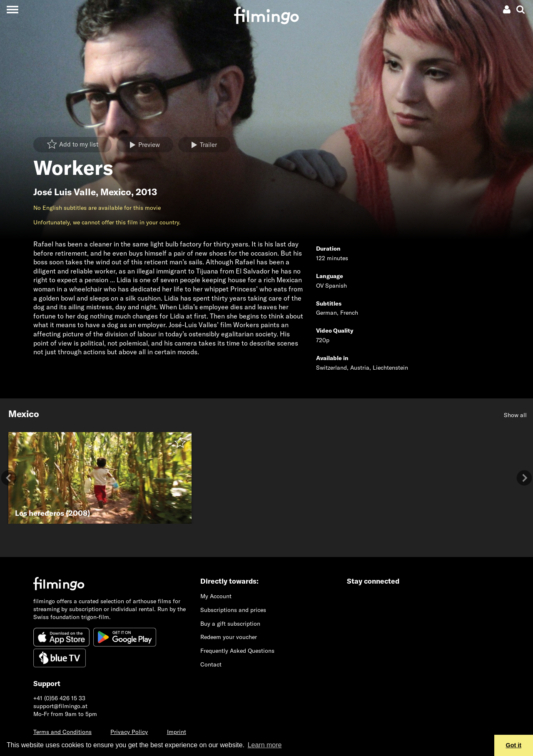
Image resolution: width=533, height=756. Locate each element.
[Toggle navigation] (12, 9)
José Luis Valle (65, 192)
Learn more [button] (265, 745)
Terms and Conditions (62, 732)
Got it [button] (514, 745)
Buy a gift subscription (230, 624)
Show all (515, 415)
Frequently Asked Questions (237, 651)
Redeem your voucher (229, 637)
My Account (216, 596)
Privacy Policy (129, 732)
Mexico (116, 192)
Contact (211, 664)
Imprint (177, 732)
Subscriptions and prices (233, 610)
